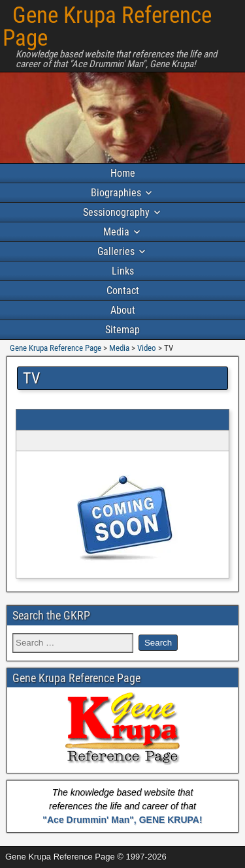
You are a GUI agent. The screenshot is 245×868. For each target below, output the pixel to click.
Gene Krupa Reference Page (107, 27)
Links (123, 271)
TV (31, 378)
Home (123, 173)
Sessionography (116, 212)
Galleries (116, 251)
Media (116, 232)
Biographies (116, 193)
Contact (123, 291)
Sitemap (122, 330)
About (123, 310)
